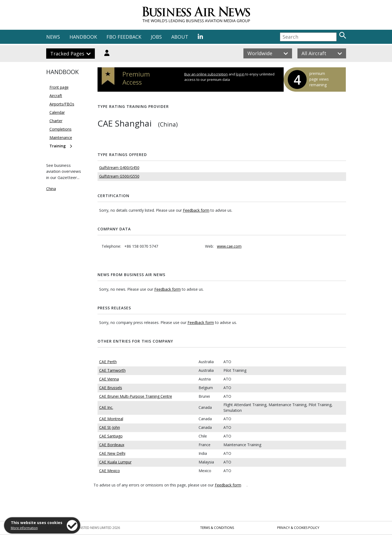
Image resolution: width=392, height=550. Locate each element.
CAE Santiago (111, 436)
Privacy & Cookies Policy (298, 528)
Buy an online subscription (206, 74)
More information (24, 528)
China (51, 189)
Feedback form (196, 210)
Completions (61, 129)
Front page (59, 87)
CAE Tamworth (112, 370)
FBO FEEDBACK (124, 37)
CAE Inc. (106, 407)
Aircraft (56, 96)
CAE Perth (108, 362)
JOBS (156, 37)
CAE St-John (110, 427)
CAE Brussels (111, 388)
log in (240, 74)
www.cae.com (229, 246)
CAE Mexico (110, 471)
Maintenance (61, 137)
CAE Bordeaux (112, 445)
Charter (56, 121)
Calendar (57, 112)
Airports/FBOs (62, 104)
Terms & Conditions (217, 528)
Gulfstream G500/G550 (119, 176)
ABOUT (180, 37)
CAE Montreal (111, 419)
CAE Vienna (109, 379)
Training (58, 146)
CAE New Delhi (112, 453)
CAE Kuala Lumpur (115, 462)
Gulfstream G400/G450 (119, 168)
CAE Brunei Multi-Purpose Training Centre (136, 396)
